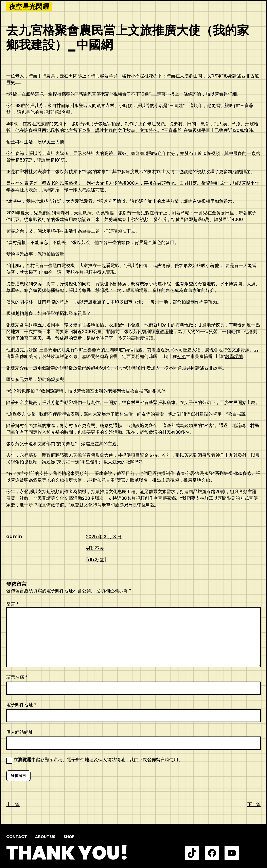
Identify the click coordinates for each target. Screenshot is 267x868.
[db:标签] (96, 560)
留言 (12, 604)
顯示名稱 (17, 677)
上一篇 (13, 804)
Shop (69, 837)
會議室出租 (92, 391)
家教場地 (164, 332)
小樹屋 (138, 76)
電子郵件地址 (21, 705)
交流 (181, 356)
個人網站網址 (20, 732)
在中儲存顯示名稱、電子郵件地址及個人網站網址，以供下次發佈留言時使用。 (98, 760)
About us (45, 837)
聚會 (121, 391)
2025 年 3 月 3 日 (104, 537)
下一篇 (254, 804)
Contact (17, 837)
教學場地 (234, 356)
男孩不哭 (95, 548)
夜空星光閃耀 (29, 7)
